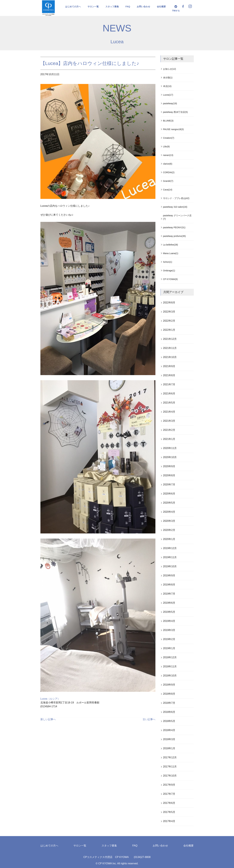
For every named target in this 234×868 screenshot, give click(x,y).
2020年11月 (170, 448)
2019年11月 (170, 557)
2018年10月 (170, 676)
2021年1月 (169, 439)
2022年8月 (169, 303)
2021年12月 (170, 339)
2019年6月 (169, 603)
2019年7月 (169, 594)
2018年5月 (169, 721)
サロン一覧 (93, 7)
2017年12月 (170, 757)
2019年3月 (169, 630)
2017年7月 (169, 794)
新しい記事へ (48, 719)
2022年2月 (169, 321)
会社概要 (161, 7)
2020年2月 (169, 530)
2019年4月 (169, 621)
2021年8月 (169, 375)
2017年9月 (169, 785)
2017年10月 (170, 776)
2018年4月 (169, 730)
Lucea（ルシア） (50, 699)
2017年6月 (169, 803)
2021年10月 (170, 357)
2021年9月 (169, 366)
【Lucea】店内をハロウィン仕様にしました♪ (90, 63)
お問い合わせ (143, 7)
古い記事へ (149, 719)
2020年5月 (169, 503)
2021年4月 (169, 412)
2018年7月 (169, 703)
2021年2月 (169, 430)
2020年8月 (169, 475)
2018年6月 (169, 712)
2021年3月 (169, 421)
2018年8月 (169, 694)
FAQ (128, 7)
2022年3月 (169, 312)
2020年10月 (170, 457)
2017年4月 (169, 821)
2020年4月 (169, 512)
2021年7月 (169, 384)
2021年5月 (169, 403)
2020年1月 (169, 539)
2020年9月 (169, 466)
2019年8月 (169, 585)
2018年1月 (169, 748)
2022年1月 (169, 330)
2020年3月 (169, 521)
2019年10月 (170, 566)
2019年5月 (169, 612)
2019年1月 (169, 648)
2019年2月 (169, 639)
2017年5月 (169, 812)
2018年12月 (170, 657)
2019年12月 (170, 548)
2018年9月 (169, 685)
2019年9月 (169, 576)
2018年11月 (170, 666)
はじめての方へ (73, 7)
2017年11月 (170, 767)
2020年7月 (169, 485)
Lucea (117, 42)
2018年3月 (169, 739)
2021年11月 (170, 348)
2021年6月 (169, 394)
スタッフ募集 (112, 7)
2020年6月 (169, 494)
